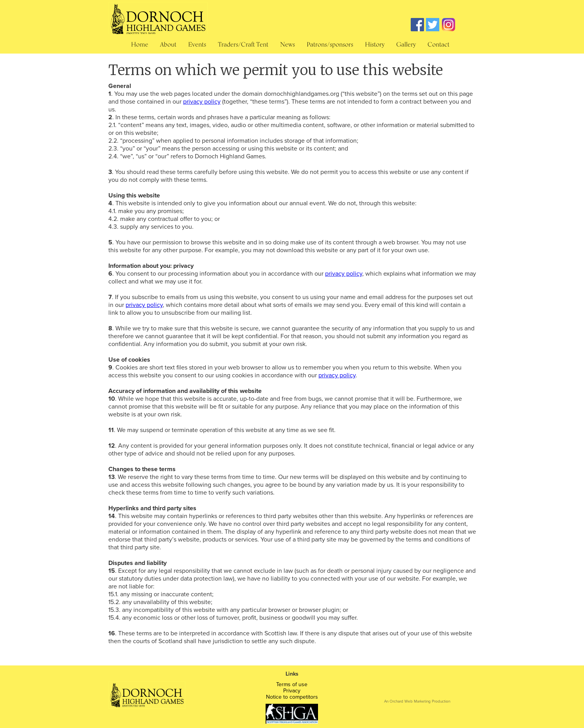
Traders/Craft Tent (243, 44)
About (168, 44)
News (288, 44)
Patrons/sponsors (330, 44)
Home (140, 44)
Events (197, 44)
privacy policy (202, 101)
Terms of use (292, 685)
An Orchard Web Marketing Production (417, 701)
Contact (438, 44)
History (375, 44)
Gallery (406, 44)
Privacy (292, 691)
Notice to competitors (292, 697)
